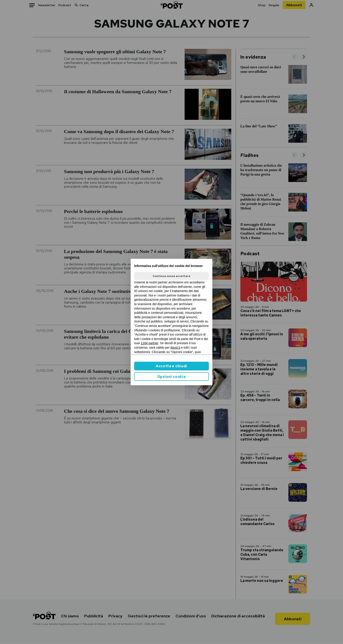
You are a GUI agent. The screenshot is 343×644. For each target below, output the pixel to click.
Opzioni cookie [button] (172, 377)
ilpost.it (175, 348)
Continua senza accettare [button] (171, 276)
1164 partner (150, 343)
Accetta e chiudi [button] (171, 366)
